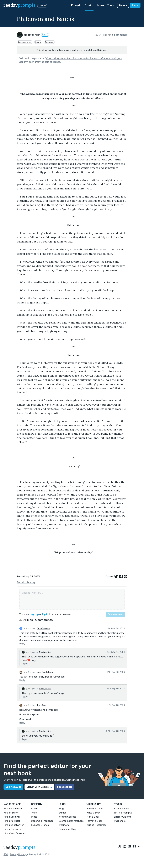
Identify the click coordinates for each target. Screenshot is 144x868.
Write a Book (93, 813)
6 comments (118, 35)
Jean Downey (43, 629)
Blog (61, 809)
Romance (49, 42)
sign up (35, 614)
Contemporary (25, 42)
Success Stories (40, 825)
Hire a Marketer (12, 821)
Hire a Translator (13, 829)
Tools (110, 5)
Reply (22, 644)
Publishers (120, 821)
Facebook (65, 787)
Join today (13, 787)
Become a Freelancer (43, 821)
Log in (135, 5)
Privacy (22, 854)
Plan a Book (93, 817)
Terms (13, 854)
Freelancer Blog (67, 829)
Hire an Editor (11, 813)
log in (45, 614)
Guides (63, 813)
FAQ (6, 854)
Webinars (64, 825)
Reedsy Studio (94, 809)
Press (34, 817)
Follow (45, 35)
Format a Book (94, 821)
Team (34, 813)
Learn (100, 5)
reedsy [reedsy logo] (19, 5)
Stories (89, 5)
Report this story (26, 582)
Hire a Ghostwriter (14, 825)
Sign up (123, 5)
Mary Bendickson (45, 672)
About (34, 809)
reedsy (19, 847)
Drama (38, 42)
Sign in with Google (39, 787)
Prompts (76, 5)
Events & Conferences (71, 821)
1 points (32, 652)
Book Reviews (122, 809)
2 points (29, 628)
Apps (42, 6)
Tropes (57, 62)
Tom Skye (42, 705)
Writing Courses (67, 817)
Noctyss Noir (45, 652)
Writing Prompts (123, 813)
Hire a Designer (12, 817)
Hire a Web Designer (14, 833)
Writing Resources (96, 825)
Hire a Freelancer (13, 809)
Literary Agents (123, 817)
